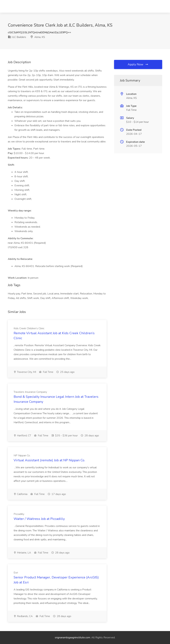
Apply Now (138, 64)
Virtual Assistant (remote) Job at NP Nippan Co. (49, 460)
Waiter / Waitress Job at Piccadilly (39, 519)
